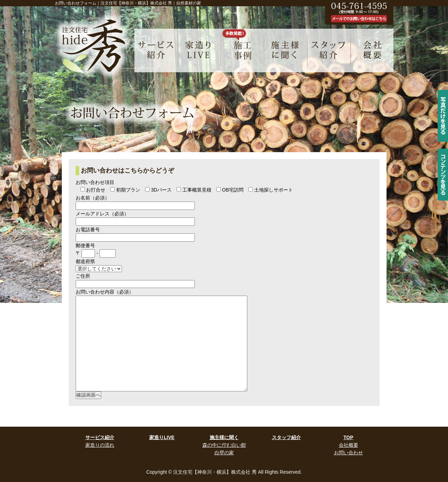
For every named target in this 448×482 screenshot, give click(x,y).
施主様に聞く (224, 437)
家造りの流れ (100, 445)
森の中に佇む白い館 (224, 445)
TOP (348, 437)
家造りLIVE (162, 437)
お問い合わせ (349, 453)
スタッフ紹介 (286, 437)
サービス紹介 (100, 437)
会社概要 (349, 445)
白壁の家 (224, 453)
